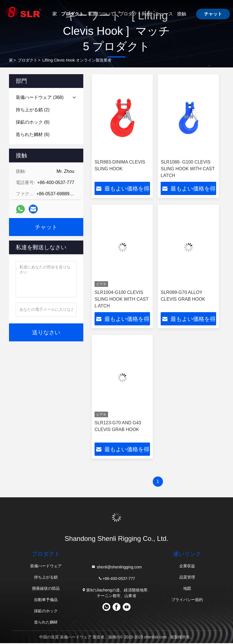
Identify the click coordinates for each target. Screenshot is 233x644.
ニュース (164, 14)
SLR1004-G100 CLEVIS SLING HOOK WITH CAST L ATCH (122, 299)
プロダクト (72, 14)
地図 (187, 589)
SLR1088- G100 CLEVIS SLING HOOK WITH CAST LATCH (188, 169)
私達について (101, 14)
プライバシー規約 (187, 600)
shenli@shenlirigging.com (116, 568)
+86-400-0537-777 (116, 579)
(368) (40, 97)
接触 (182, 14)
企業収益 (187, 567)
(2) (33, 110)
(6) (33, 122)
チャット (213, 14)
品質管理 (187, 578)
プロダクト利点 (135, 14)
